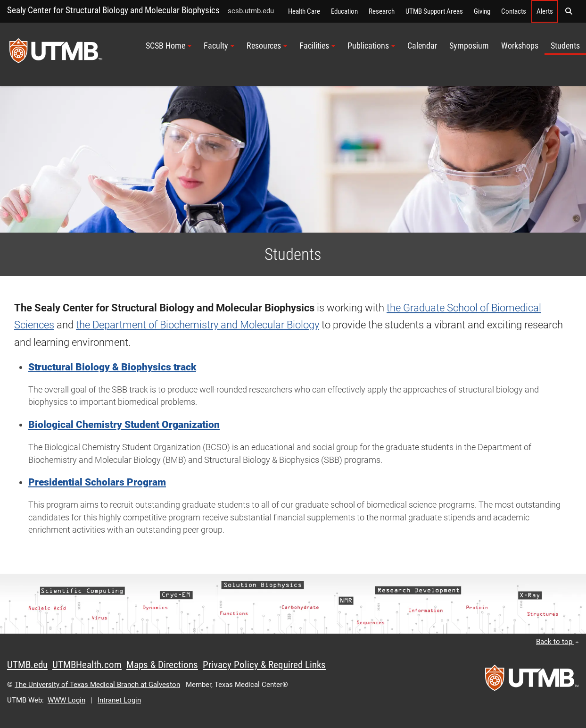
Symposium (469, 46)
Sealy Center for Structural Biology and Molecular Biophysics (113, 10)
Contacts (514, 11)
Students (565, 46)
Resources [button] (267, 46)
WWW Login (66, 700)
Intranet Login (119, 700)
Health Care (304, 11)
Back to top (557, 642)
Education (344, 11)
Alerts (545, 11)
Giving (482, 11)
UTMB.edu (27, 665)
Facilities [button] (317, 46)
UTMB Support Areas (434, 11)
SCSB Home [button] (169, 46)
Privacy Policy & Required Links (264, 665)
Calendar (422, 46)
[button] (569, 11)
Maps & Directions (162, 665)
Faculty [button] (219, 46)
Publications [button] (371, 46)
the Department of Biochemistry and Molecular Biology (198, 325)
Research (382, 11)
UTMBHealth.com (87, 665)
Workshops (520, 46)
